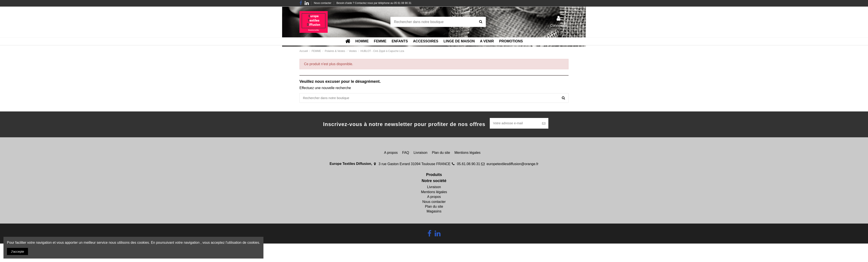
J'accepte (19, 251)
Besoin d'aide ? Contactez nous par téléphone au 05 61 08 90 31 (374, 3)
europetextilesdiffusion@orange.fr (512, 165)
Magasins (434, 212)
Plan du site (441, 153)
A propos (391, 153)
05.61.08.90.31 (469, 165)
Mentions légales (467, 153)
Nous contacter (323, 3)
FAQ (406, 153)
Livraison (421, 153)
